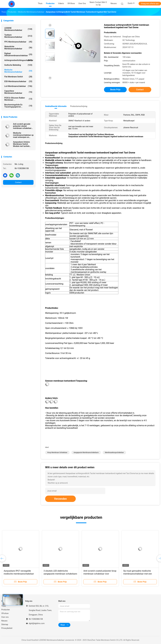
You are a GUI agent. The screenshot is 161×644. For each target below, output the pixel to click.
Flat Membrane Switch (18, 77)
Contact (18, 182)
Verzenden (60, 499)
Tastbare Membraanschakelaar (18, 36)
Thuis (4, 606)
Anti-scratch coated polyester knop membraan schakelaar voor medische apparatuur (100, 574)
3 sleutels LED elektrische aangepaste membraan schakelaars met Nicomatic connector (60, 574)
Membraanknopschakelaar (114, 453)
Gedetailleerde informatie (56, 106)
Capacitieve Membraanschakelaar (18, 92)
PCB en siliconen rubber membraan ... (18, 99)
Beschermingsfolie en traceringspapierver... (18, 106)
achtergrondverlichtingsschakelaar (19, 60)
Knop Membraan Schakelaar (57, 453)
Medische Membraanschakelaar (18, 71)
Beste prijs (115, 90)
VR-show (5, 613)
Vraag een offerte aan (150, 4)
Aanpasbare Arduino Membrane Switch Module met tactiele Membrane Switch (22, 144)
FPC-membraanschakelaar (18, 42)
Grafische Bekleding (18, 65)
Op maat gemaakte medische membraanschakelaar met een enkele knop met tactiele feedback (139, 574)
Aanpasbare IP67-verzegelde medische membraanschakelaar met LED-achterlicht (19, 574)
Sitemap (5, 624)
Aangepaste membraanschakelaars (86, 453)
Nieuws (4, 621)
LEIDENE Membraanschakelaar (18, 29)
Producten (6, 610)
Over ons (5, 617)
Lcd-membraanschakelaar (18, 86)
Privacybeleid (7, 628)
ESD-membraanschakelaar (18, 81)
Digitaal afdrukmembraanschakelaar (18, 54)
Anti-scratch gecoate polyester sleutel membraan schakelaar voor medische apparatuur (22, 126)
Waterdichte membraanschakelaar (18, 48)
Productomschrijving (79, 106)
